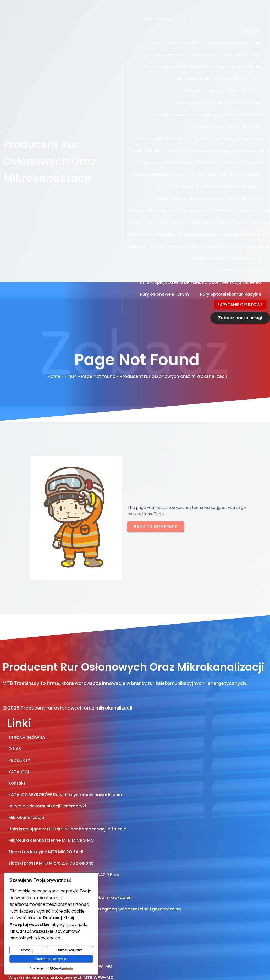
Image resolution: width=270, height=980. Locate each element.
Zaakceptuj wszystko (51, 959)
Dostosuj (26, 950)
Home (54, 340)
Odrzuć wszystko (70, 950)
